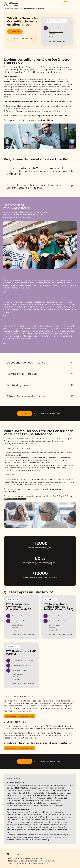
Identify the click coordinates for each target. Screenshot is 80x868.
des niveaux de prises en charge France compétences (45, 743)
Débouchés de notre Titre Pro (26, 363)
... (4, 8)
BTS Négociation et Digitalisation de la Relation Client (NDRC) (58, 607)
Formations (18, 8)
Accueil (9, 8)
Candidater (26, 414)
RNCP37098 (47, 120)
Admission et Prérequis (22, 374)
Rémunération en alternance (26, 396)
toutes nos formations (15, 499)
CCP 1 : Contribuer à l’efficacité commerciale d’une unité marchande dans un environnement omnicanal (38, 171)
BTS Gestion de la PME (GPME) (21, 652)
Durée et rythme (18, 385)
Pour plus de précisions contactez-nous (20, 716)
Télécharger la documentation (50, 414)
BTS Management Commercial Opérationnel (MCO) (19, 607)
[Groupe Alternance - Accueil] (12, 4)
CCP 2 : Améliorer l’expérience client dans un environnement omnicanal (36, 186)
